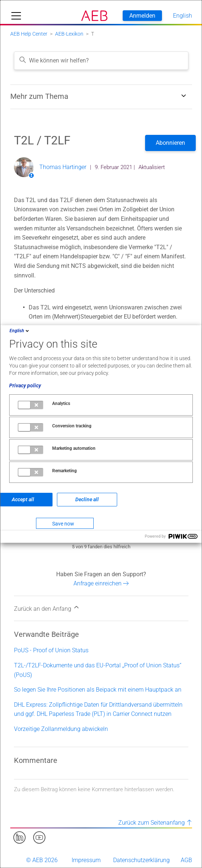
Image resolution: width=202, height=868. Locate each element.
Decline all (87, 499)
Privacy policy (25, 385)
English (20, 331)
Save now (63, 524)
